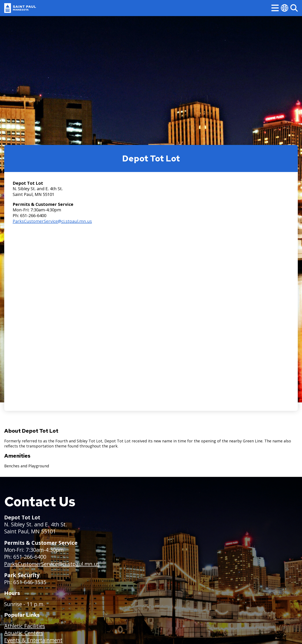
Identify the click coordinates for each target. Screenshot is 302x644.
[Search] (294, 8)
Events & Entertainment (33, 640)
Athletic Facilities (25, 626)
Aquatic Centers (24, 633)
